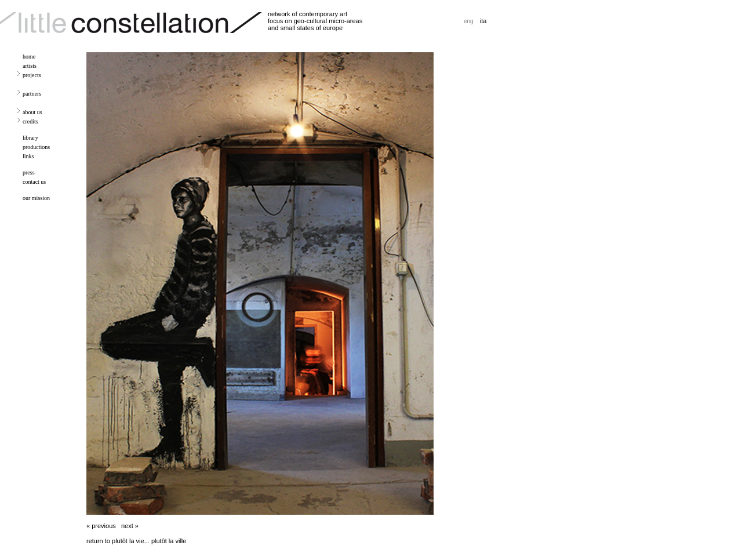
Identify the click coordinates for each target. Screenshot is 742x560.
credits (30, 121)
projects (32, 75)
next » (130, 526)
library (30, 138)
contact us (34, 182)
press (29, 172)
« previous (101, 526)
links (28, 156)
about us (32, 112)
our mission (36, 198)
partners (32, 94)
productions (36, 147)
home (29, 57)
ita (483, 21)
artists (30, 66)
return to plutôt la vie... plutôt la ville (136, 541)
